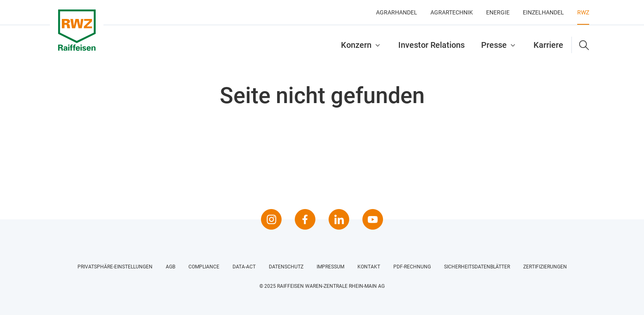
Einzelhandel (543, 12)
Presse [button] (494, 45)
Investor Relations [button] (431, 45)
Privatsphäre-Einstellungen (115, 267)
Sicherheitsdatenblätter (477, 267)
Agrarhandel (397, 12)
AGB (170, 267)
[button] (581, 45)
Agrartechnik (452, 12)
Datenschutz (286, 267)
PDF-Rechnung (412, 267)
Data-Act (244, 267)
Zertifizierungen (545, 267)
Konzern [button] (356, 45)
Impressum (330, 267)
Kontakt (369, 267)
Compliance (204, 267)
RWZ (583, 12)
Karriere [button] (548, 45)
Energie (498, 12)
